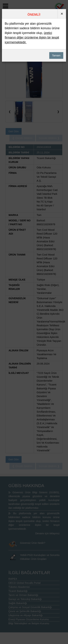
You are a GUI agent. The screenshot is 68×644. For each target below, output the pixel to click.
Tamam (56, 55)
